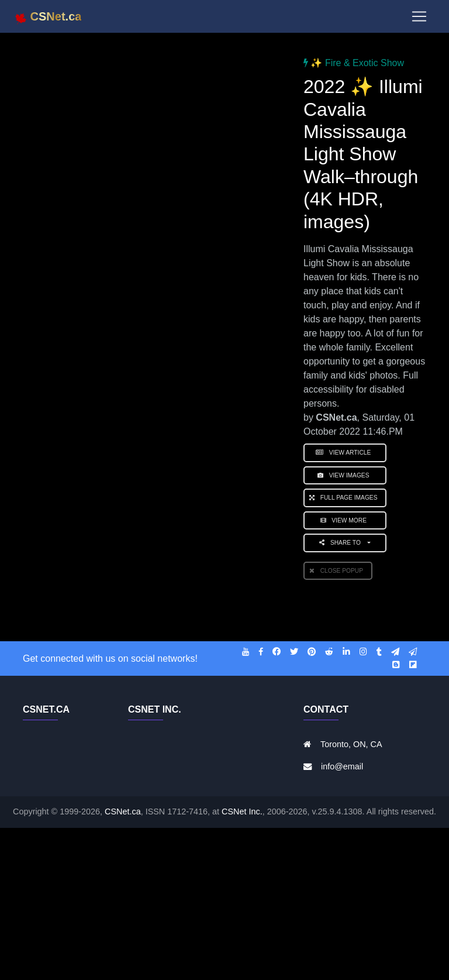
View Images (345, 475)
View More (345, 520)
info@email (342, 766)
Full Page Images (345, 498)
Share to (342, 543)
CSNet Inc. (242, 811)
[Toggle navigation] (419, 19)
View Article (345, 453)
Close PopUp (338, 571)
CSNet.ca (123, 811)
